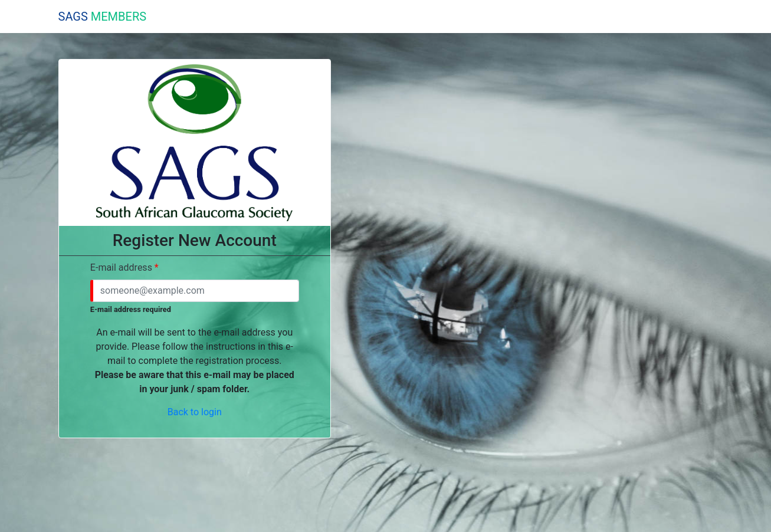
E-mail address (121, 267)
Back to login (195, 412)
